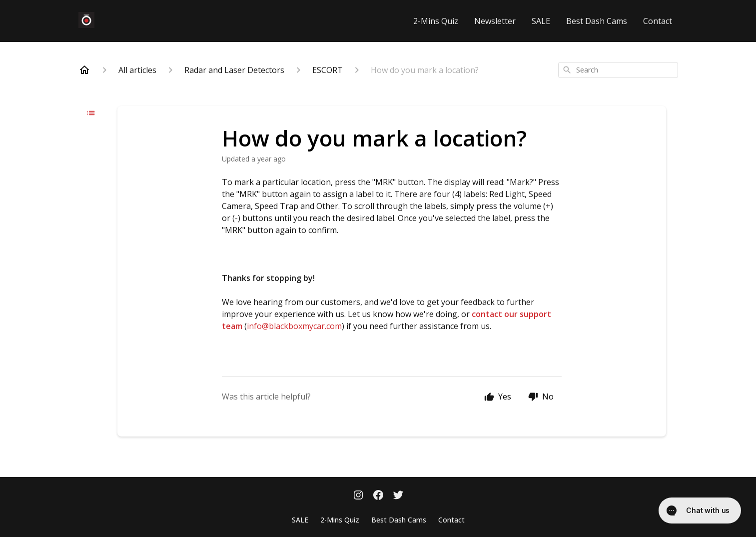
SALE (541, 21)
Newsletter (495, 21)
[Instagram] (358, 496)
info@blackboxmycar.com (294, 326)
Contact (658, 21)
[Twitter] (398, 496)
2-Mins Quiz (436, 21)
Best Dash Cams (597, 21)
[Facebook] (378, 496)
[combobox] (618, 70)
